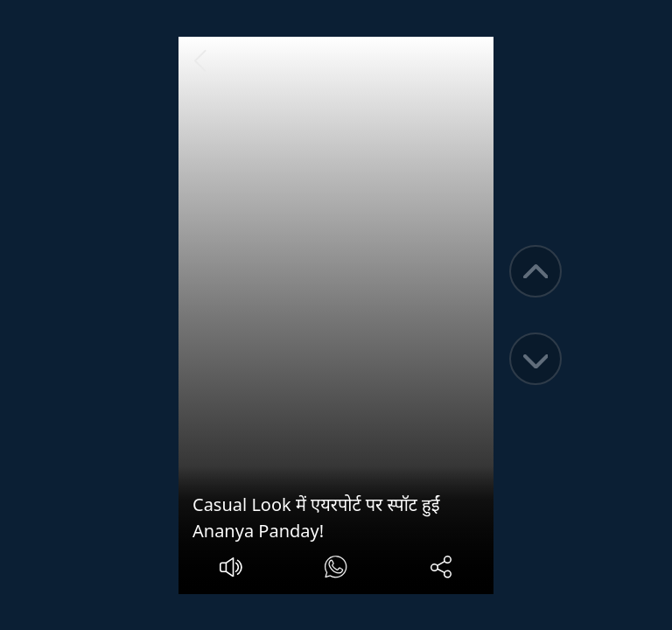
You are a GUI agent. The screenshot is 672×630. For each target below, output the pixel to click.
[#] (336, 569)
